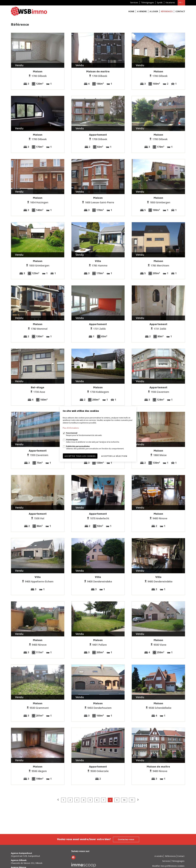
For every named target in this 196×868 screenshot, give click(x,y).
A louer (154, 11)
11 (132, 800)
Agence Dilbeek (19, 860)
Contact (180, 11)
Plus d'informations (71, 428)
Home (131, 11)
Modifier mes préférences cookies (168, 866)
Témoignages (147, 2)
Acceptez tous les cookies (80, 456)
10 (124, 800)
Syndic (160, 2)
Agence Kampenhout (22, 853)
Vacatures (170, 2)
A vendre (142, 11)
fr (181, 2)
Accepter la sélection (114, 456)
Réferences (167, 11)
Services (134, 2)
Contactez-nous (126, 839)
